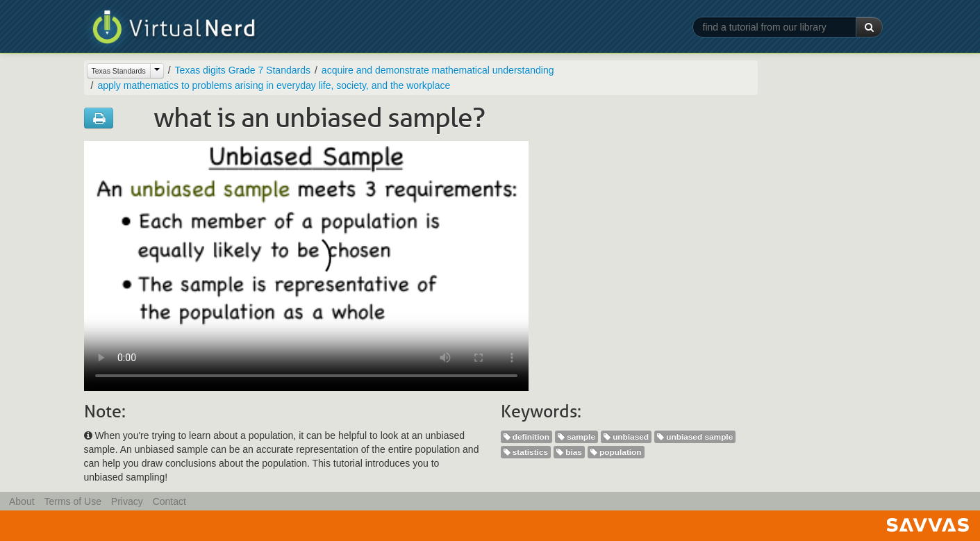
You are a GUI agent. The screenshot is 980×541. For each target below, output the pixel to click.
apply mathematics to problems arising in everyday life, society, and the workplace (274, 85)
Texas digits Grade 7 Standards (243, 70)
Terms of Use (72, 501)
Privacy (127, 501)
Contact (169, 501)
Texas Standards (119, 71)
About (22, 501)
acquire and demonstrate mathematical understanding (438, 70)
